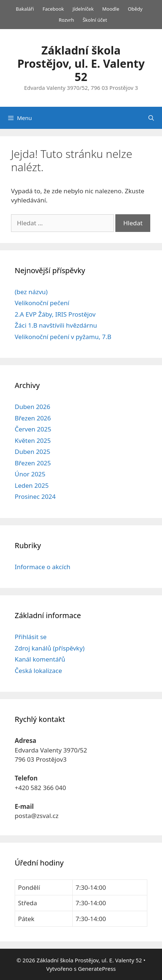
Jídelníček (83, 9)
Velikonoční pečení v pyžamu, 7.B (63, 337)
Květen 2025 (33, 440)
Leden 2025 (32, 485)
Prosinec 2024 (35, 496)
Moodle (111, 9)
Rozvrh (66, 20)
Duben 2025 (33, 452)
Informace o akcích (43, 567)
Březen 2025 (33, 463)
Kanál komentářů (40, 659)
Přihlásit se (31, 637)
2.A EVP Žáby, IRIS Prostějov (55, 314)
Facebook (53, 9)
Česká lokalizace (38, 671)
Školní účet (95, 20)
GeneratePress (97, 969)
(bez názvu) (31, 292)
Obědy (135, 9)
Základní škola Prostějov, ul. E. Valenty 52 (81, 64)
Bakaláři (25, 9)
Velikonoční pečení (42, 303)
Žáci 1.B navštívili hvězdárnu (56, 325)
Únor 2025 (30, 474)
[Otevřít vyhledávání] (151, 118)
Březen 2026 (33, 418)
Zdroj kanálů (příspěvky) (50, 648)
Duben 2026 (33, 407)
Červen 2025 (33, 429)
